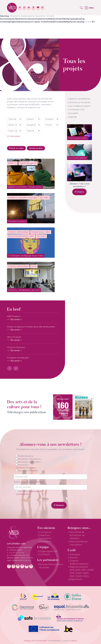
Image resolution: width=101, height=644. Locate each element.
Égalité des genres (28, 163)
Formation (45, 532)
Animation (45, 538)
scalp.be (73, 641)
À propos (75, 554)
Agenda (73, 117)
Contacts (44, 554)
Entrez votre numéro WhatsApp (29, 482)
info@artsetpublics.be (19, 555)
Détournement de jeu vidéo (21, 236)
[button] (81, 8)
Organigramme (48, 551)
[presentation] (32, 504)
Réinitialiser (14, 136)
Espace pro (76, 579)
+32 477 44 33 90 (16, 553)
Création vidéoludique (18, 232)
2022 (73, 576)
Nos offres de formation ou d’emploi (77, 535)
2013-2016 (75, 570)
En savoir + (16, 319)
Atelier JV (12, 163)
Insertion (45, 535)
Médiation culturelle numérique (23, 198)
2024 (86, 576)
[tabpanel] (33, 339)
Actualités (74, 113)
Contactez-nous (77, 110)
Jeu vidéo (44, 198)
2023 (79, 576)
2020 (79, 573)
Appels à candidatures (80, 99)
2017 (84, 570)
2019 (72, 573)
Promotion (46, 542)
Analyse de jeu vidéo (41, 232)
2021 (86, 573)
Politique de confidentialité (36, 641)
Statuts (74, 558)
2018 (90, 570)
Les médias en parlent (80, 106)
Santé (34, 266)
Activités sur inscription (80, 102)
